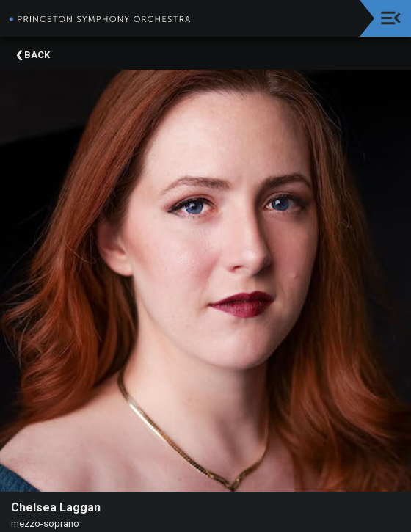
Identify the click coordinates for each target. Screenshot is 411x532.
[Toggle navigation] (391, 18)
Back (37, 55)
